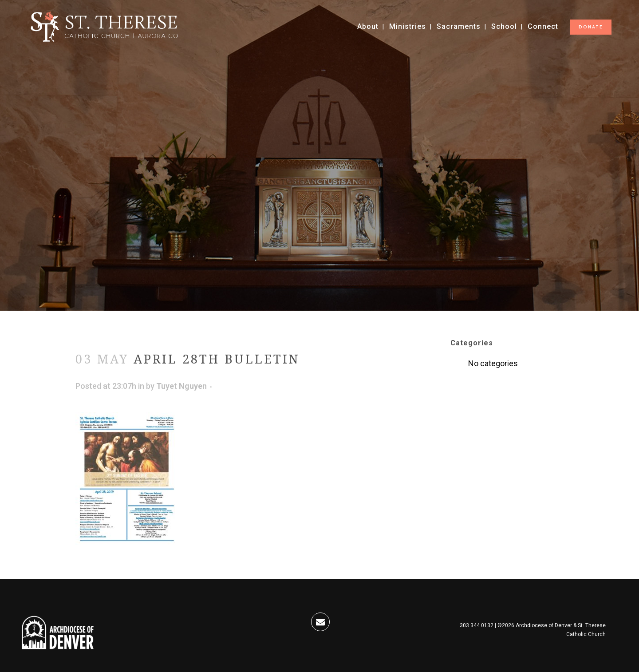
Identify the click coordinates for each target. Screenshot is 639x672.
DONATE (591, 27)
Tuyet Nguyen (181, 386)
